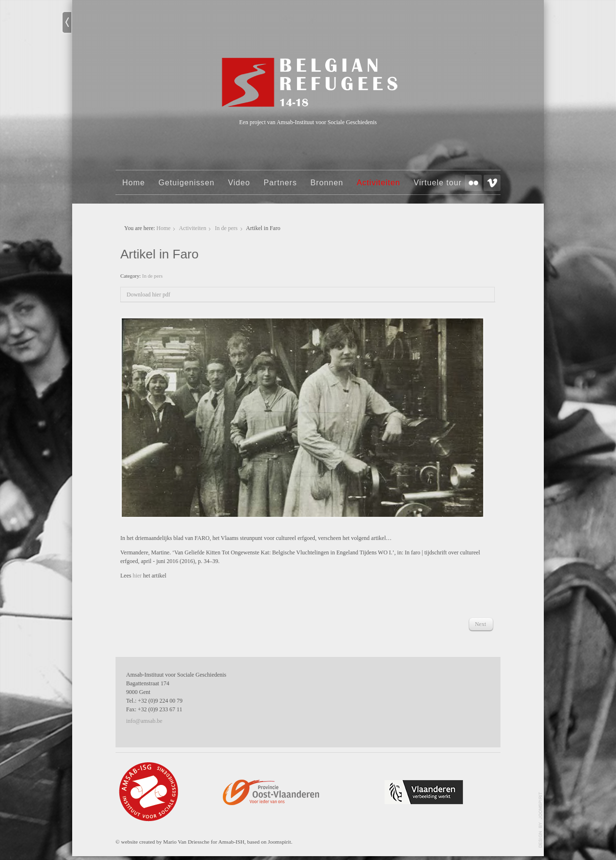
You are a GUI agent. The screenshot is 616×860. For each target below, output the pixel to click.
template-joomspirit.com (540, 820)
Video (239, 182)
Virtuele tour (437, 182)
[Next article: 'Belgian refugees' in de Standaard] (481, 624)
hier (138, 576)
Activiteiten (378, 182)
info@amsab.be (144, 721)
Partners (280, 182)
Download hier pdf (148, 295)
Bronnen (327, 182)
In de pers (226, 228)
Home (134, 182)
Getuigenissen (186, 182)
